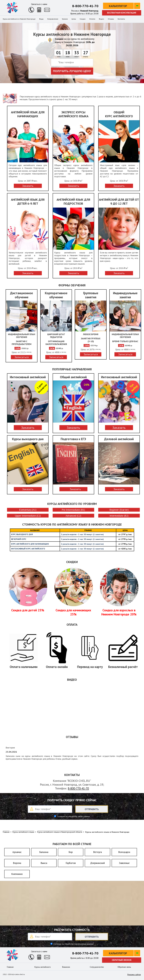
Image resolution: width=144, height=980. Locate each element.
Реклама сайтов (134, 975)
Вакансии (66, 967)
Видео (101, 19)
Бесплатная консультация (122, 13)
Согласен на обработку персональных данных (73, 944)
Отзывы (111, 19)
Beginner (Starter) (119, 510)
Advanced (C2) (73, 516)
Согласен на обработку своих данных (73, 816)
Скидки (83, 19)
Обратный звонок (122, 960)
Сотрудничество (97, 967)
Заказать (28, 428)
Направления (53, 19)
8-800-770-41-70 (85, 6)
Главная (10, 967)
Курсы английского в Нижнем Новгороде (19, 19)
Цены (74, 19)
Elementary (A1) (28, 510)
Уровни (65, 19)
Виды (41, 19)
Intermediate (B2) (119, 516)
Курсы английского (43, 967)
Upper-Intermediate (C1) (28, 516)
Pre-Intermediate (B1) (73, 510)
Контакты (121, 19)
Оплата (92, 19)
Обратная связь (124, 967)
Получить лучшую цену (72, 71)
